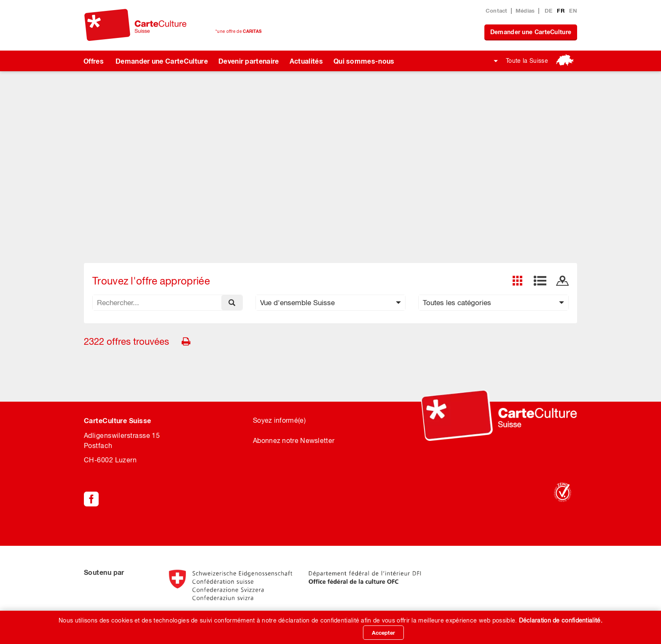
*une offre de (238, 31)
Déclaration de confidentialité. (561, 620)
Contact (497, 11)
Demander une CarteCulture (531, 32)
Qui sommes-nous (364, 61)
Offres (94, 61)
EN (573, 11)
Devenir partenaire (249, 61)
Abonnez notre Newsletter (294, 440)
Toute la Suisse (527, 61)
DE (549, 11)
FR (562, 11)
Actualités (306, 61)
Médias (525, 11)
